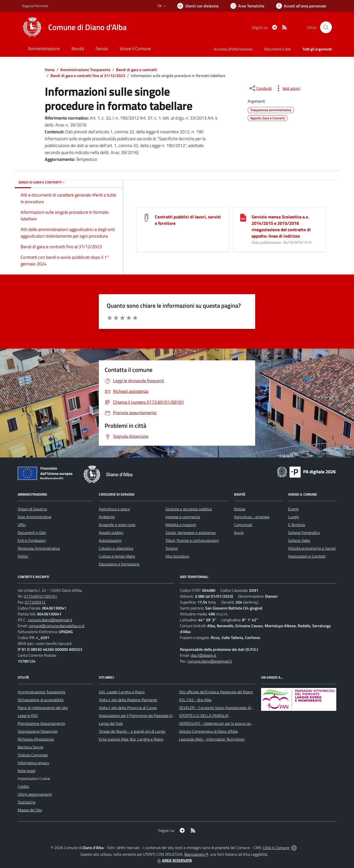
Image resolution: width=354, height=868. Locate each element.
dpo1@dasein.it (204, 655)
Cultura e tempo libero (117, 556)
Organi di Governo (32, 509)
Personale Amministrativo (39, 548)
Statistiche (27, 802)
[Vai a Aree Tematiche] (247, 6)
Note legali (27, 771)
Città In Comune (276, 848)
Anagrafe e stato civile (117, 525)
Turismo (172, 548)
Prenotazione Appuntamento (41, 723)
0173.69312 (35, 602)
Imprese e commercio (183, 517)
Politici (23, 556)
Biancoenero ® (196, 854)
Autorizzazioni (110, 540)
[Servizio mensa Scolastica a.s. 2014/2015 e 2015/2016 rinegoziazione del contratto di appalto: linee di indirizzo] (243, 217)
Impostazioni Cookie (34, 778)
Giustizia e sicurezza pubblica (189, 509)
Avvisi (239, 533)
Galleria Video (299, 540)
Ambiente (107, 517)
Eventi (293, 509)
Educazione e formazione (119, 564)
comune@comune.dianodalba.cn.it (57, 626)
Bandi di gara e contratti (137, 70)
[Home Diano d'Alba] (74, 27)
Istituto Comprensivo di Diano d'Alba (208, 731)
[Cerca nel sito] (326, 27)
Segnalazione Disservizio (38, 731)
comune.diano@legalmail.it (50, 620)
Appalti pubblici (111, 533)
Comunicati (243, 525)
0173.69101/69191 (40, 596)
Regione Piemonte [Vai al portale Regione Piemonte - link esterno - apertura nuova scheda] (35, 6)
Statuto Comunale (33, 755)
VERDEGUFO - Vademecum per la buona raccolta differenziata (230, 723)
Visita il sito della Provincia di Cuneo (128, 708)
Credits (23, 786)
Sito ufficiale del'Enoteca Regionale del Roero (216, 692)
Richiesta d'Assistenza (36, 739)
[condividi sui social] (260, 88)
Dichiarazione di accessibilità (41, 700)
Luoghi (294, 517)
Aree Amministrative (35, 517)
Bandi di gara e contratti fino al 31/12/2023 (88, 76)
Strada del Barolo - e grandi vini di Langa (132, 731)
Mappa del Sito (30, 810)
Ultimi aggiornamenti (35, 794)
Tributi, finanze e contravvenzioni (192, 540)
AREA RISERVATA (174, 860)
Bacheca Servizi (30, 747)
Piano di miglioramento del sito (43, 708)
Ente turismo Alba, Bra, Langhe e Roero (131, 739)
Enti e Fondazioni (32, 540)
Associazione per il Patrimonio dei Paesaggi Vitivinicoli (142, 716)
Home (50, 70)
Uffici (22, 525)
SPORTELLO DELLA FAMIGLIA (204, 716)
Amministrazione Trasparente (85, 70)
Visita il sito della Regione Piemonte (128, 700)
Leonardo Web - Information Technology (212, 739)
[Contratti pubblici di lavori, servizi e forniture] (147, 217)
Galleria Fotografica (304, 533)
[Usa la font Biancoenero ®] (198, 6)
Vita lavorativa (177, 556)
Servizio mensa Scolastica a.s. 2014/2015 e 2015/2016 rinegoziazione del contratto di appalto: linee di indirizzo (281, 226)
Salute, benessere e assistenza (191, 533)
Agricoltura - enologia (252, 517)
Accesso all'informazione (233, 49)
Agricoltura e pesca (114, 509)
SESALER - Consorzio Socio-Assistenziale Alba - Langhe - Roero (232, 708)
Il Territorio (297, 525)
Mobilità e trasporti (181, 525)
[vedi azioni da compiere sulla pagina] (287, 88)
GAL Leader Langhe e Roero (122, 692)
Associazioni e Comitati (307, 556)
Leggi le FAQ (28, 716)
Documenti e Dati (32, 533)
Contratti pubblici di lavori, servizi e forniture (188, 220)
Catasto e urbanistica (116, 548)
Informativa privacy (33, 763)
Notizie (240, 509)
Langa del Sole (111, 723)
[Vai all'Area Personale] (301, 6)
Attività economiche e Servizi (312, 548)
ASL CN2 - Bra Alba (195, 700)
